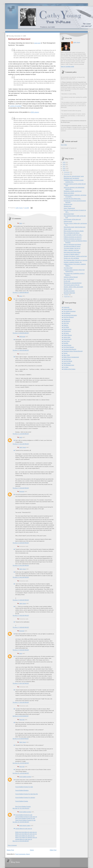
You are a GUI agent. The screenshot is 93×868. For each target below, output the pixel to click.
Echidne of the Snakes (69, 369)
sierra (21, 296)
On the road (67, 281)
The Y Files (64, 145)
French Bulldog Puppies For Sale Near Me (27, 794)
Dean (21, 223)
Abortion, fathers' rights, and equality (74, 287)
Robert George (67, 329)
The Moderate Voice (69, 365)
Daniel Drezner (67, 345)
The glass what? (68, 268)
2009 (64, 162)
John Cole (66, 323)
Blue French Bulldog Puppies (23, 806)
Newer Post (10, 850)
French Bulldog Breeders (22, 790)
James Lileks (67, 337)
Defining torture (68, 221)
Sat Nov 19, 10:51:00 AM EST (21, 716)
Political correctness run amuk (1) (73, 239)
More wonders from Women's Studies (74, 231)
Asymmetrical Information (70, 315)
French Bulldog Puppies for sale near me (26, 817)
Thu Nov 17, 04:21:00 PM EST (21, 577)
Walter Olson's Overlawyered (71, 357)
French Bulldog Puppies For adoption (25, 798)
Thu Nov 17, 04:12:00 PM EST (21, 565)
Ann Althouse (67, 313)
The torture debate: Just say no (72, 248)
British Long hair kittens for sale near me (26, 834)
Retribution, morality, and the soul (73, 191)
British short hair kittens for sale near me (26, 832)
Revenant (22, 491)
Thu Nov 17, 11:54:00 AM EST (21, 434)
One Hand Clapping (69, 347)
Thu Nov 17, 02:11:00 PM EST (21, 444)
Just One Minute (68, 361)
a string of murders (16, 106)
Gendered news (68, 204)
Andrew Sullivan (68, 309)
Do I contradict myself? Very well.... (73, 235)
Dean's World (67, 363)
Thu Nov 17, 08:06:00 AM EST (21, 292)
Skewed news (68, 206)
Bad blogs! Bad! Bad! (69, 293)
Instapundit (66, 307)
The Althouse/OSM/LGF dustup (72, 246)
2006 (64, 168)
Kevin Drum (67, 341)
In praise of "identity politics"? (72, 254)
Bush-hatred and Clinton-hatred (72, 252)
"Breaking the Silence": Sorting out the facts (75, 256)
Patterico (66, 325)
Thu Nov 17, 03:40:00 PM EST (21, 543)
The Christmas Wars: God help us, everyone (76, 260)
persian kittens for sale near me (24, 829)
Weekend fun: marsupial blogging (73, 283)
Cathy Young (23, 447)
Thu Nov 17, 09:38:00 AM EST (21, 333)
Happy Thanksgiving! (69, 208)
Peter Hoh (22, 720)
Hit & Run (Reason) (69, 317)
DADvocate (22, 337)
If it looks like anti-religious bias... (73, 199)
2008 (64, 164)
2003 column (35, 112)
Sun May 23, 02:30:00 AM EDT (21, 822)
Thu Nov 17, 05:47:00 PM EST (21, 683)
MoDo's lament (68, 289)
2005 (64, 170)
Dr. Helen (66, 367)
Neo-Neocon (67, 321)
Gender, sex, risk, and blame (71, 258)
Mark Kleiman (67, 359)
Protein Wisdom (68, 335)
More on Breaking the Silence (72, 233)
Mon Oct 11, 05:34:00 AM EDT (21, 841)
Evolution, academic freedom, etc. (73, 262)
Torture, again (68, 229)
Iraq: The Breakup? (69, 279)
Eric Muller (66, 327)
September (67, 297)
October (66, 295)
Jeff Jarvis (66, 333)
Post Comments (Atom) (23, 854)
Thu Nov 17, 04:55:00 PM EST (21, 600)
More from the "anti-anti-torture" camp (74, 176)
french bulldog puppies (25, 777)
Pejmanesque (67, 331)
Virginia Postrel (67, 339)
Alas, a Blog (67, 355)
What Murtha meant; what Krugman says (75, 227)
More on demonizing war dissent (72, 244)
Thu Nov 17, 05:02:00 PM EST (21, 615)
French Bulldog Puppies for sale (24, 815)
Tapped (65, 353)
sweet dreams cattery (25, 826)
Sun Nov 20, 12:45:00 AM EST (21, 773)
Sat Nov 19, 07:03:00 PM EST (21, 739)
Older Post (53, 850)
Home (32, 850)
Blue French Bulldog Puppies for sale (25, 818)
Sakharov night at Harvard (71, 277)
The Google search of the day (72, 285)
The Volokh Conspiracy (70, 311)
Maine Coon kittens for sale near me (25, 836)
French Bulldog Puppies (22, 801)
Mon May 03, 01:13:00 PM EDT (21, 808)
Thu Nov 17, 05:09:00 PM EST (21, 627)
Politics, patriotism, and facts (71, 250)
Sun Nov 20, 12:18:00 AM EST (21, 763)
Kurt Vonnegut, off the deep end (72, 219)
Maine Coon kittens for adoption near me (26, 837)
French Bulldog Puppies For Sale (24, 787)
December (67, 172)
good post (37, 43)
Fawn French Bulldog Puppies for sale (25, 820)
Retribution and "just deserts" (72, 178)
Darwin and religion (69, 193)
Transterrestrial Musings (70, 349)
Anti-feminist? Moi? (69, 214)
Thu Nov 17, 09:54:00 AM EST (21, 350)
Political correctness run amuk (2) (73, 237)
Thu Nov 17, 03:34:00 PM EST (21, 488)
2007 (64, 166)
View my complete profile (67, 66)
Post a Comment (12, 845)
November (67, 174)
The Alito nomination (69, 291)
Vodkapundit (67, 319)
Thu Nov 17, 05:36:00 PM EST (21, 650)
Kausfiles (66, 343)
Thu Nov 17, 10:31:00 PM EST (21, 702)
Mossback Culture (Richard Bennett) (73, 351)
